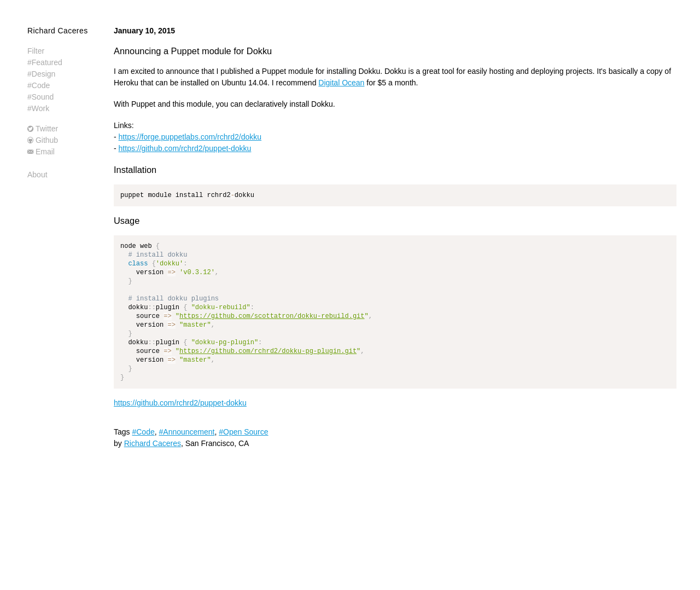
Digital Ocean (341, 83)
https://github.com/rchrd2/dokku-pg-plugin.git (268, 351)
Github (47, 140)
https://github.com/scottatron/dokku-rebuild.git (272, 316)
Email (45, 152)
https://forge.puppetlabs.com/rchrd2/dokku (190, 137)
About (37, 175)
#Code (143, 432)
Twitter (47, 129)
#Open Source (243, 432)
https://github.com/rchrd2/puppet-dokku (185, 148)
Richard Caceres (58, 31)
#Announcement (187, 432)
